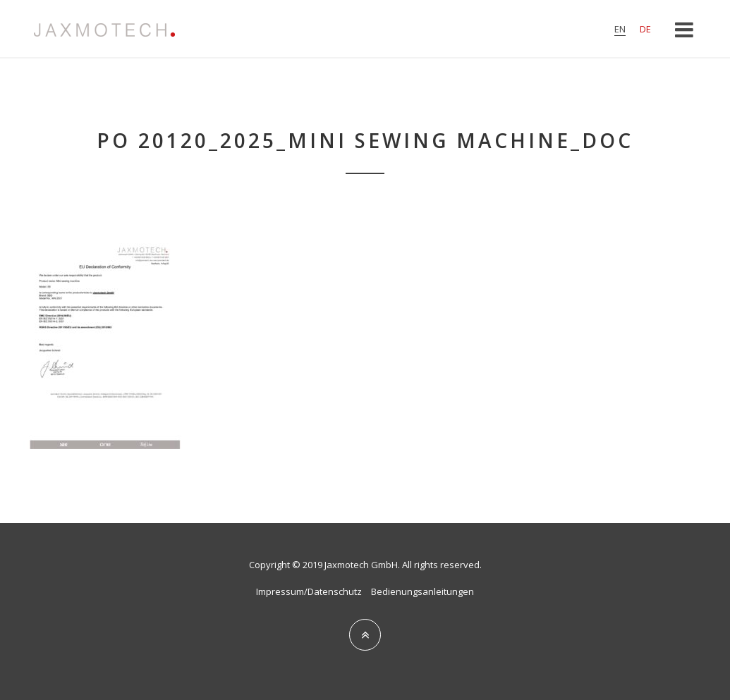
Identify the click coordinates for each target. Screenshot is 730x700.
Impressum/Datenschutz (309, 591)
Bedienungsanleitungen (422, 591)
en (620, 29)
